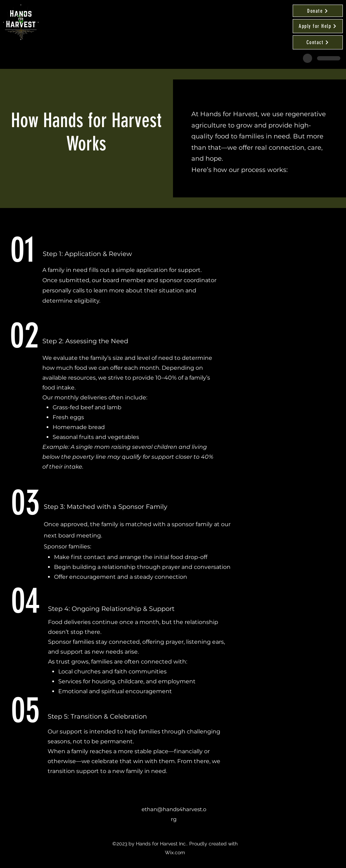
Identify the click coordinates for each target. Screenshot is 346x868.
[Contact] (318, 42)
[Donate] (318, 11)
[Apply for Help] (318, 26)
